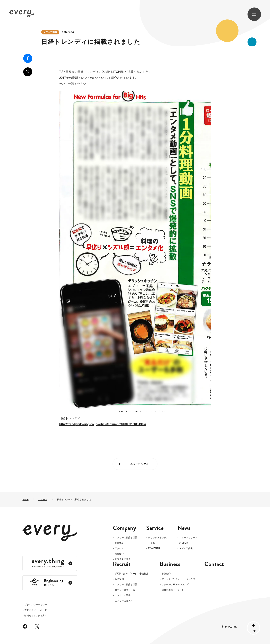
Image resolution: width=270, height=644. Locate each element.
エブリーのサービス (125, 596)
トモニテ (153, 543)
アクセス (119, 548)
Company (124, 528)
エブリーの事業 (123, 601)
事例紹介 (166, 580)
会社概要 (119, 543)
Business (170, 570)
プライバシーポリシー (36, 554)
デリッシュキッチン (158, 538)
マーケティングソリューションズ (178, 585)
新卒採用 (119, 585)
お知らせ (184, 543)
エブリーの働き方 (124, 607)
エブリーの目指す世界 (126, 538)
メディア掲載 (50, 32)
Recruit (122, 570)
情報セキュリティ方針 (36, 565)
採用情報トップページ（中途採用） (133, 580)
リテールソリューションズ (175, 591)
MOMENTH (154, 548)
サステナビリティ (124, 559)
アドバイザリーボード (36, 560)
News (184, 528)
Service (155, 528)
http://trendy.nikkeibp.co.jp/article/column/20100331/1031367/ (103, 424)
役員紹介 (119, 554)
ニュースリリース (188, 538)
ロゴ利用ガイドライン (173, 596)
